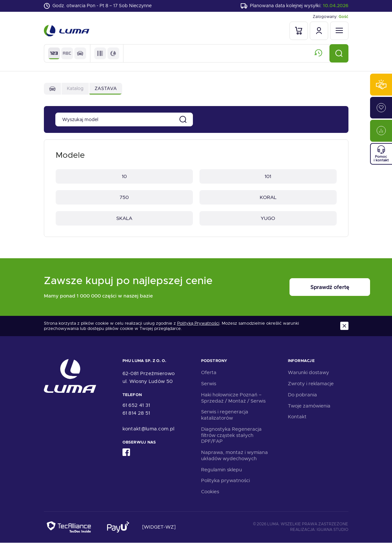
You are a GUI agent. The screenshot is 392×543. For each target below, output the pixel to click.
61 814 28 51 (136, 413)
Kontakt (297, 417)
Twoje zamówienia (309, 406)
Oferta (209, 373)
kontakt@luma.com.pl (149, 429)
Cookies (210, 492)
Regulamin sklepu (222, 470)
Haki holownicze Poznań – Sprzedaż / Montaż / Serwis (233, 398)
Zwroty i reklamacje (311, 384)
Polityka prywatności (225, 481)
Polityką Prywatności (198, 323)
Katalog (75, 88)
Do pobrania (302, 395)
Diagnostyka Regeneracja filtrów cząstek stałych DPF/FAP (231, 436)
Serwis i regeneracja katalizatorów (225, 415)
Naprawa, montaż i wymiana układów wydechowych (234, 456)
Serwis (209, 384)
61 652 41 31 (136, 406)
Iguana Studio (333, 530)
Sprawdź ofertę (308, 288)
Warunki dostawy (308, 373)
